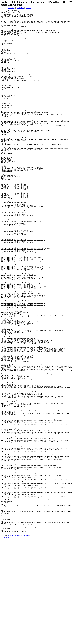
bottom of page (11, 8)
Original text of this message (8, 641)
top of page (10, 639)
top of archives (20, 8)
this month (28, 8)
